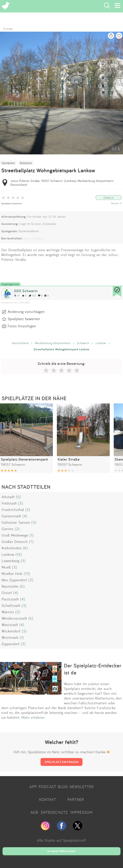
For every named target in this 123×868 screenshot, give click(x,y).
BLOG (63, 787)
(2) (17, 529)
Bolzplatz (26, 163)
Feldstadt (9, 503)
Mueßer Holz (12, 573)
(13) (27, 573)
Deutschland (20, 343)
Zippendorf (11, 644)
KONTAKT (48, 799)
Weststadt (10, 625)
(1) (32, 535)
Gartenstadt (11, 516)
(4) (25, 516)
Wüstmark (10, 637)
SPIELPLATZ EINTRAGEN (61, 762)
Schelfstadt (11, 605)
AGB (34, 812)
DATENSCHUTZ (54, 812)
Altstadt (8, 497)
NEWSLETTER (82, 787)
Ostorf (7, 593)
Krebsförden (12, 548)
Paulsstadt (10, 599)
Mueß (6, 567)
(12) (19, 554)
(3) (20, 503)
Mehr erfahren (33, 717)
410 (32, 296)
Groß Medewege (15, 535)
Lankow (101, 343)
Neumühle (10, 586)
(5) (18, 497)
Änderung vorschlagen (26, 311)
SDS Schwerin (26, 291)
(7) (31, 541)
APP (33, 787)
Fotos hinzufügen (22, 326)
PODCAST (47, 787)
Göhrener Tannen (16, 522)
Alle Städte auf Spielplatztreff (61, 840)
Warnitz (8, 612)
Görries (8, 529)
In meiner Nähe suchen (61, 851)
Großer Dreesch (15, 541)
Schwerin (83, 343)
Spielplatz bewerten (12, 203)
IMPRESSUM (82, 812)
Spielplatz (8, 163)
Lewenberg (10, 561)
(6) (25, 548)
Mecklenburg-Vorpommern (53, 343)
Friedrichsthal (13, 510)
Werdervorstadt (14, 618)
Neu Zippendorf (14, 580)
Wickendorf (11, 631)
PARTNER (76, 799)
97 (17, 296)
